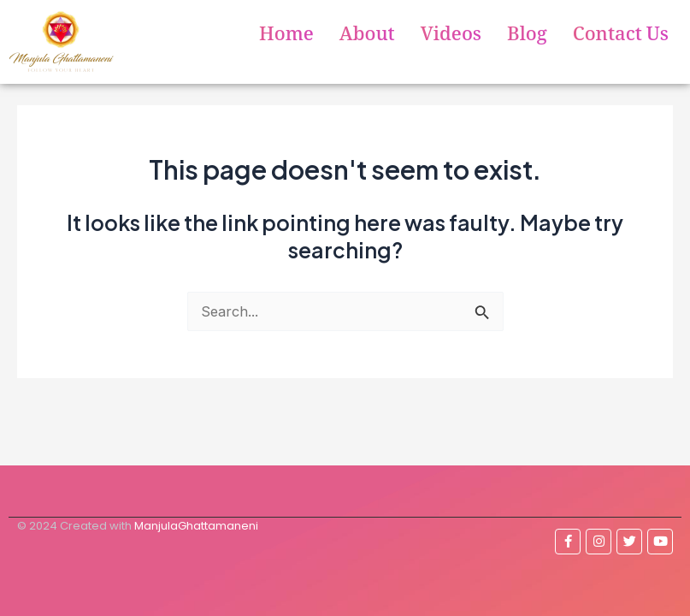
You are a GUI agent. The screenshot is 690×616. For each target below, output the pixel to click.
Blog (527, 37)
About (367, 37)
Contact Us (621, 37)
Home (286, 37)
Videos (451, 37)
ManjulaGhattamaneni (196, 526)
